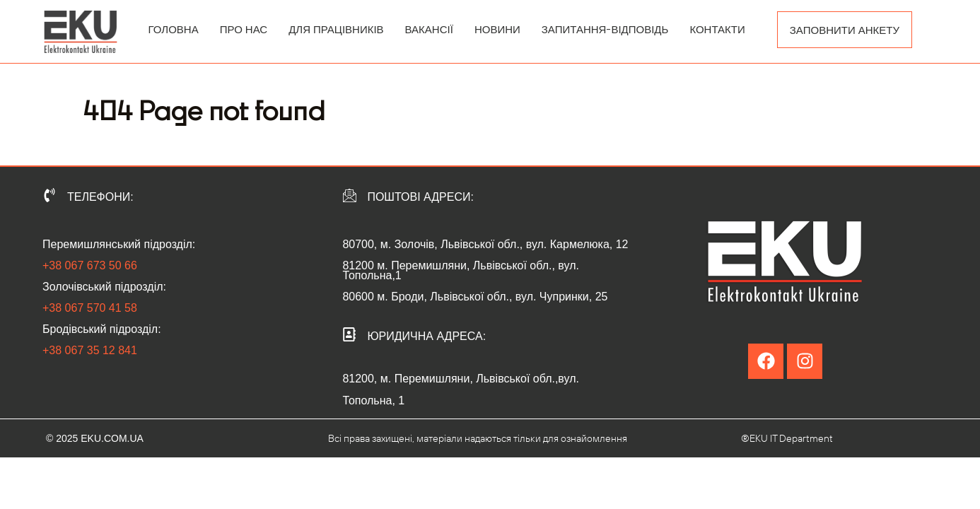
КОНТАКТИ (717, 29)
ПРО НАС (244, 29)
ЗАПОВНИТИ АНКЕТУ (845, 30)
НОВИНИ (497, 29)
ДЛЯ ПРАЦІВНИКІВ (336, 29)
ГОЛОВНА (174, 29)
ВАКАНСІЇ (429, 29)
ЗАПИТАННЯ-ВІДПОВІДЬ (605, 29)
